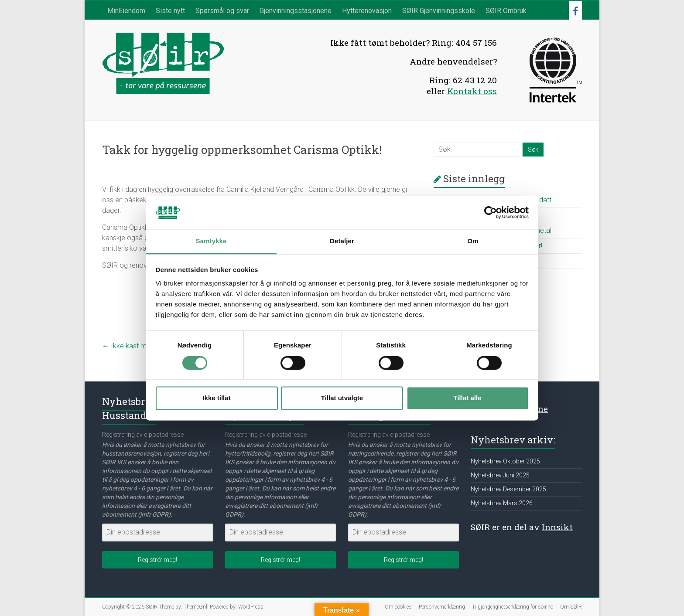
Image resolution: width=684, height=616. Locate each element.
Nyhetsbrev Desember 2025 (508, 489)
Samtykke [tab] (211, 241)
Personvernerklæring (442, 607)
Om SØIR (571, 607)
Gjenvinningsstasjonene (296, 11)
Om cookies (398, 607)
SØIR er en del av (522, 527)
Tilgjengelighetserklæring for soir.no (513, 607)
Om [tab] (473, 241)
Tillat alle (468, 398)
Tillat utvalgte (342, 398)
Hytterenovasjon (367, 11)
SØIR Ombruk (506, 11)
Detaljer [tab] (342, 241)
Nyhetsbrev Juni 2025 (500, 475)
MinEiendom (126, 11)
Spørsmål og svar (222, 11)
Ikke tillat (216, 398)
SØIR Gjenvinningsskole (439, 11)
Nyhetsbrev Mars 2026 (502, 503)
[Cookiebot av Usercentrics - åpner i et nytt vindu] (491, 212)
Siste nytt (170, 11)
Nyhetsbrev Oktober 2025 (505, 461)
